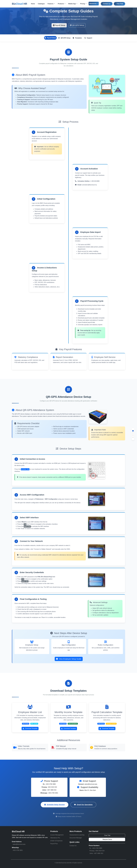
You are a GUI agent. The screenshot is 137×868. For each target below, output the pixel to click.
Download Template (30, 728)
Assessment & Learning (77, 835)
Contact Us (73, 846)
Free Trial (120, 4)
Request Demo (107, 839)
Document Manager (76, 838)
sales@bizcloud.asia (19, 844)
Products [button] (61, 4)
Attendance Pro (55, 838)
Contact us (107, 4)
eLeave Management (57, 835)
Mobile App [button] (72, 4)
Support (88, 38)
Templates (77, 38)
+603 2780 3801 (18, 850)
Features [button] (51, 4)
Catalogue (41, 4)
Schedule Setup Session (55, 805)
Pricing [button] (83, 4)
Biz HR (19, 4)
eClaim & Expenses (56, 841)
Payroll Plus (54, 844)
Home (33, 4)
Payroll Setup (59, 25)
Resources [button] (93, 4)
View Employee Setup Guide (69, 659)
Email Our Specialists (83, 805)
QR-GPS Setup (77, 25)
